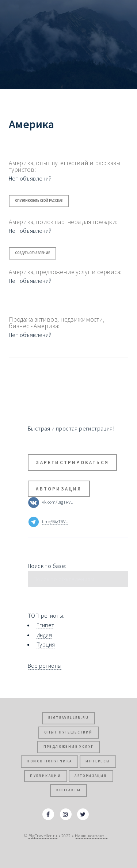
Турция (46, 644)
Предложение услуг (69, 747)
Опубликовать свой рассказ (39, 201)
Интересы (98, 761)
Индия (44, 635)
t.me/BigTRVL (55, 521)
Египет (45, 625)
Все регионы (45, 666)
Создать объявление (33, 253)
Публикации (45, 776)
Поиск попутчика (49, 761)
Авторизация (59, 489)
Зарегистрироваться (72, 462)
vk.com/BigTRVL (57, 502)
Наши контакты (91, 835)
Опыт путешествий (68, 732)
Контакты (68, 790)
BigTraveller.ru (68, 718)
